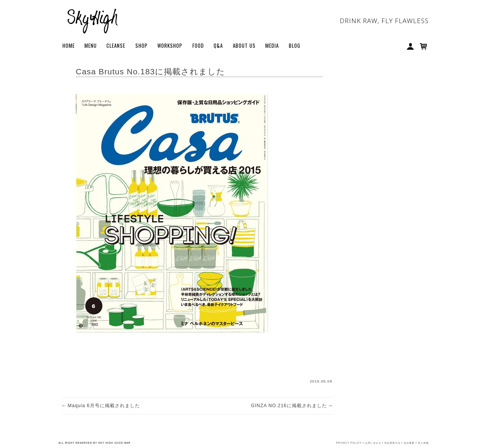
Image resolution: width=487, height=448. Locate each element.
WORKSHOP (170, 45)
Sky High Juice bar (93, 19)
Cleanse (116, 45)
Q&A (218, 45)
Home (69, 45)
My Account (411, 47)
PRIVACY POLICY (349, 443)
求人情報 (423, 443)
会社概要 (409, 443)
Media (272, 45)
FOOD (198, 45)
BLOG (295, 45)
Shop (142, 45)
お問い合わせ (373, 443)
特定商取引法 (393, 443)
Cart (424, 47)
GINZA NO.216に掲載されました (292, 406)
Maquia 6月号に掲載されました (101, 406)
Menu (91, 45)
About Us (244, 45)
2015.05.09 (321, 381)
